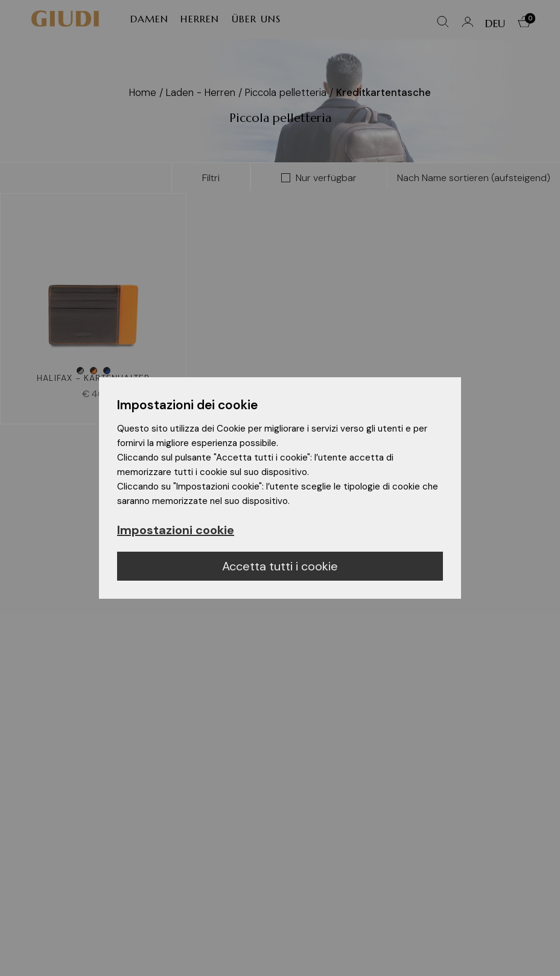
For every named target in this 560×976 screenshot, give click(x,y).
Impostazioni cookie (176, 530)
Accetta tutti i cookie (280, 566)
